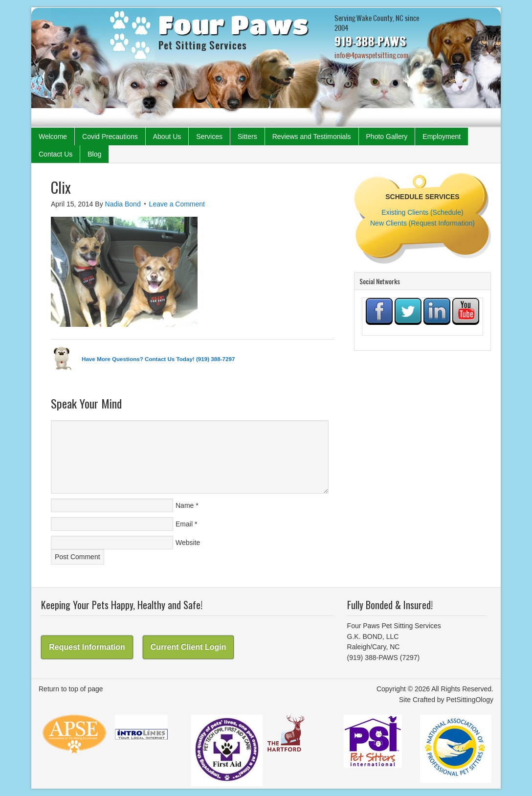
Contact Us (55, 154)
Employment (442, 136)
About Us (167, 136)
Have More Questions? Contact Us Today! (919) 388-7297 (158, 359)
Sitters (247, 136)
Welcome (53, 136)
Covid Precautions (110, 136)
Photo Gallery (387, 136)
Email (184, 524)
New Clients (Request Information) (422, 223)
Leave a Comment (177, 204)
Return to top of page (71, 689)
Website (188, 543)
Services (209, 136)
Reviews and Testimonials (312, 136)
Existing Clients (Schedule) (422, 212)
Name (185, 505)
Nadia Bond (123, 204)
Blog (94, 154)
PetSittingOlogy (470, 700)
